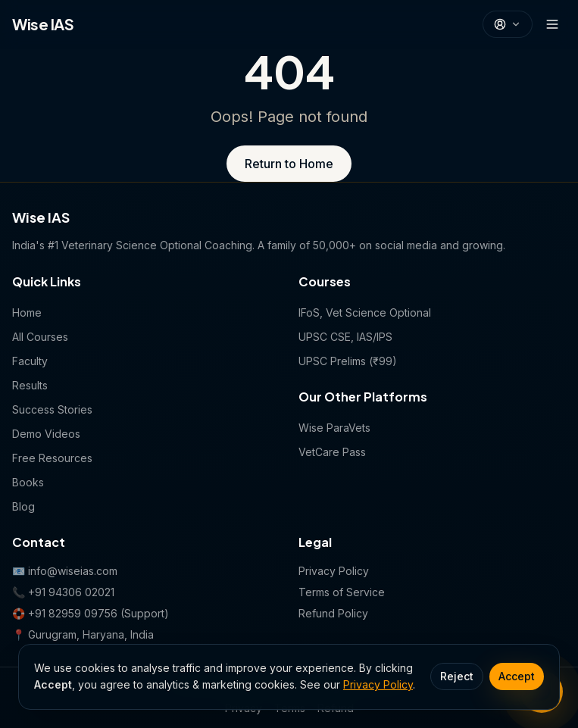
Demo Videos (46, 434)
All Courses (40, 337)
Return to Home (289, 164)
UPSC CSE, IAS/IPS (345, 337)
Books (28, 482)
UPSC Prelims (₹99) (348, 361)
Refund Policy (333, 613)
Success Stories (52, 409)
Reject (457, 676)
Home (27, 312)
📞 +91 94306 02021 (63, 592)
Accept (517, 676)
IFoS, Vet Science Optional (365, 312)
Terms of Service (342, 592)
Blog (23, 506)
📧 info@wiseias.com (65, 571)
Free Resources (52, 458)
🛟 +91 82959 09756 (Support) (91, 613)
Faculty (30, 361)
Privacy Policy (378, 684)
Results (30, 385)
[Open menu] (552, 24)
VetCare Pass (332, 452)
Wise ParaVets (334, 428)
